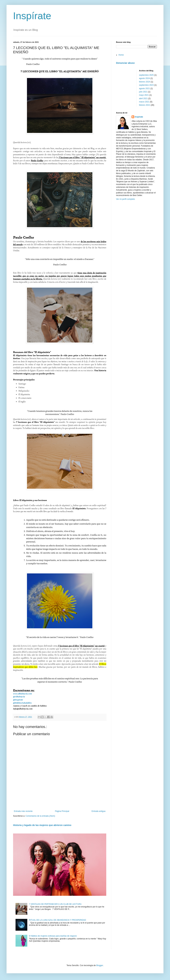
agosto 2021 (144, 88)
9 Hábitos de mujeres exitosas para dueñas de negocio (53, 936)
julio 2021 (143, 92)
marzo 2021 (144, 102)
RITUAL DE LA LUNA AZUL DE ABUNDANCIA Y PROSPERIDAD (57, 920)
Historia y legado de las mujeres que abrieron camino (42, 825)
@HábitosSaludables (22, 703)
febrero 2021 (145, 105)
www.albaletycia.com (22, 694)
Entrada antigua (98, 811)
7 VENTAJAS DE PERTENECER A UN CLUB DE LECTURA (55, 904)
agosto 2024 (144, 78)
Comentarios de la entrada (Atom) (40, 816)
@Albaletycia (19, 697)
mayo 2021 (144, 95)
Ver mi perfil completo (125, 199)
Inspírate (32, 16)
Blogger (100, 965)
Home (121, 55)
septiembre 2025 (146, 75)
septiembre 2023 (146, 85)
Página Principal (62, 811)
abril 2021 (143, 98)
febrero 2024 (145, 82)
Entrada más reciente (23, 811)
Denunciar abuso (125, 63)
